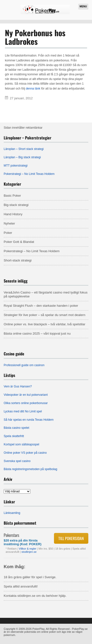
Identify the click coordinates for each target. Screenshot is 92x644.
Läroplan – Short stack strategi (24, 149)
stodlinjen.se (29, 552)
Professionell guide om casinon (24, 365)
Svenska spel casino (17, 461)
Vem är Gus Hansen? (18, 386)
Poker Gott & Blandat (19, 242)
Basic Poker (12, 196)
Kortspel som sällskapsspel (21, 444)
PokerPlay (38, 629)
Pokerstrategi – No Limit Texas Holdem (29, 174)
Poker (8, 233)
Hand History (13, 214)
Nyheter (9, 223)
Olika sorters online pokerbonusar (26, 403)
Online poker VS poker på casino (25, 453)
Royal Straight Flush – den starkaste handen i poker (41, 306)
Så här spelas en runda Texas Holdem (29, 420)
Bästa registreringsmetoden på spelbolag (30, 469)
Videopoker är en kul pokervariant (26, 395)
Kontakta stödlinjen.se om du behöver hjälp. (35, 596)
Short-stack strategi (18, 260)
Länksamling (12, 513)
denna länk (33, 89)
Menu (83, 6)
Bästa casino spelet (16, 428)
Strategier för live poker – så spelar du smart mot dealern (45, 315)
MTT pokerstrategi (16, 166)
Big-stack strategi (16, 205)
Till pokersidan (71, 538)
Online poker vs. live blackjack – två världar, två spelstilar (45, 324)
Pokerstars (11, 535)
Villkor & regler (28, 549)
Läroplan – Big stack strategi (22, 157)
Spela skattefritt (14, 436)
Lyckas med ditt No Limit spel (23, 411)
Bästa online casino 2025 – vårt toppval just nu (37, 333)
